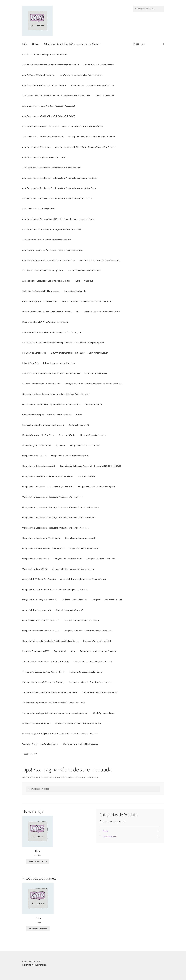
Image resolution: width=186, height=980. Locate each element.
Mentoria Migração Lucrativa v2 (37, 445)
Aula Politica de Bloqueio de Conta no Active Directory (47, 281)
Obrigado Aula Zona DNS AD (35, 569)
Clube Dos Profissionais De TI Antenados (41, 291)
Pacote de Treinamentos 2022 (36, 651)
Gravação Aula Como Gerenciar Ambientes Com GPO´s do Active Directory (56, 394)
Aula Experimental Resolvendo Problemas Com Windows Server (51, 168)
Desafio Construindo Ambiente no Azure (102, 312)
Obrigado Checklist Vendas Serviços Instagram (73, 569)
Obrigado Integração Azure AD (69, 610)
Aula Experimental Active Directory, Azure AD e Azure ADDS (49, 106)
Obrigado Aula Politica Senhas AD (84, 548)
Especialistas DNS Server (96, 373)
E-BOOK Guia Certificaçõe (34, 353)
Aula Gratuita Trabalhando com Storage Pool (43, 270)
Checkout (89, 281)
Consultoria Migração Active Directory (40, 301)
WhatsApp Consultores (104, 713)
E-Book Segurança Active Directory (59, 363)
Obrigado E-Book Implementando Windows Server (83, 579)
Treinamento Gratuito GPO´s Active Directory (43, 682)
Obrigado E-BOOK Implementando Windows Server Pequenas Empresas (55, 589)
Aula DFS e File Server (104, 96)
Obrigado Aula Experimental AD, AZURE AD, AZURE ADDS (48, 486)
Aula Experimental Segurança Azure (39, 209)
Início (25, 44)
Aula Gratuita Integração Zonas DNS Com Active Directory (49, 260)
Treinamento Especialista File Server (86, 672)
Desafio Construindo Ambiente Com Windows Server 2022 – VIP (51, 312)
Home (79, 415)
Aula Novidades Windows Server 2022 (84, 270)
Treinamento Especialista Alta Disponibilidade (43, 672)
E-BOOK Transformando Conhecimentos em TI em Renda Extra (51, 373)
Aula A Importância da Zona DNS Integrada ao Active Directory (72, 44)
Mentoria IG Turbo (67, 435)
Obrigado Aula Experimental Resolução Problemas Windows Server (53, 497)
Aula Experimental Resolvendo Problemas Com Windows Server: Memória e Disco (59, 188)
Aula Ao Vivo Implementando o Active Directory (81, 75)
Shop (73, 651)
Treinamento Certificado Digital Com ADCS (93, 661)
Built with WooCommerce (34, 965)
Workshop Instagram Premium (36, 723)
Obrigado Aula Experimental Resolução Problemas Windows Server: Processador (59, 517)
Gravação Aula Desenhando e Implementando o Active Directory (51, 404)
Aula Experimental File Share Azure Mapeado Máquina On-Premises (86, 147)
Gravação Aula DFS (93, 404)
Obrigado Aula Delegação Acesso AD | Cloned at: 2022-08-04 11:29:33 (90, 466)
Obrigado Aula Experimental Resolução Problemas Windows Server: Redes (56, 528)
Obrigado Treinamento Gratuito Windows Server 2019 (88, 631)
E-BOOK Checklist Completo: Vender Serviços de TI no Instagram (52, 332)
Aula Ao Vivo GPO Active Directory (99, 65)
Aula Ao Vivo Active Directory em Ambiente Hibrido (45, 54)
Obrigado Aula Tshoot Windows (101, 559)
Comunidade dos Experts (75, 291)
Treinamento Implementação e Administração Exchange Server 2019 (54, 703)
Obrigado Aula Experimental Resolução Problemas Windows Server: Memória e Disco (61, 507)
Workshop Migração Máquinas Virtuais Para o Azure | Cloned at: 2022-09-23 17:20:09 (60, 733)
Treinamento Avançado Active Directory (98, 651)
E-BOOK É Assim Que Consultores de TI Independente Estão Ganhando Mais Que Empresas (63, 343)
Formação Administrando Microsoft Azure (41, 384)
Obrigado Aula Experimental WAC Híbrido (41, 538)
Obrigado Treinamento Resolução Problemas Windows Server (50, 641)
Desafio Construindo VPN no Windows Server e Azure (46, 322)
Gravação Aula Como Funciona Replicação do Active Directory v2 (94, 384)
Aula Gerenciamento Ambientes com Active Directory (46, 240)
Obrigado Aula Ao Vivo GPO (34, 456)
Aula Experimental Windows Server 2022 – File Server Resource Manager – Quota (58, 219)
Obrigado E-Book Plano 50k (74, 600)
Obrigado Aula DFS (86, 476)
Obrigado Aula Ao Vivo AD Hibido (85, 445)
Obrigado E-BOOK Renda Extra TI (107, 600)
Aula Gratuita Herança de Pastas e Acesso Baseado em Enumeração (53, 250)
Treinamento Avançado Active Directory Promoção (45, 661)
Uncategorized (110, 836)
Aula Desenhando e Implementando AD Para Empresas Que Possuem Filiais (56, 96)
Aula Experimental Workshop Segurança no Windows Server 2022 (52, 229)
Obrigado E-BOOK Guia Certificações (39, 579)
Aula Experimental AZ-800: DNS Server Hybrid (43, 137)
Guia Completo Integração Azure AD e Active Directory (47, 415)
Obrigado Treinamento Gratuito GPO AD (41, 631)
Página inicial (60, 651)
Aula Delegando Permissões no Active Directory (92, 85)
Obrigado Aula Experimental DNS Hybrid (96, 486)
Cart (78, 281)
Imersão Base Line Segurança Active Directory (43, 425)
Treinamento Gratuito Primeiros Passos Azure (90, 682)
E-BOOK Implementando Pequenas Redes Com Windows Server (79, 353)
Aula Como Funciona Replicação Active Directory (44, 85)
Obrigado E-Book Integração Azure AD (40, 600)
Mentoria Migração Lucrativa (93, 435)
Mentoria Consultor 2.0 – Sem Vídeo (38, 435)
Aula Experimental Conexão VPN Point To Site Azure (91, 137)
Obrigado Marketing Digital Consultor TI (41, 620)
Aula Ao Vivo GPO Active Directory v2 (39, 75)
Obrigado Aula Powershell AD (36, 559)
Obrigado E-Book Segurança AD (37, 610)
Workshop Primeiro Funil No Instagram (81, 744)
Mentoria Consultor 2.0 (79, 425)
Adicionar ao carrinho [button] (38, 861)
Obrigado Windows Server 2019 (97, 641)
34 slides (35, 44)
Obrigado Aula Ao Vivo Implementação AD (70, 456)
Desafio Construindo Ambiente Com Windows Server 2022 (87, 301)
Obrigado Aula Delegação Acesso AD (39, 466)
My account (61, 445)
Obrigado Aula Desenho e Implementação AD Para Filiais (48, 476)
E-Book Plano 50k (30, 363)
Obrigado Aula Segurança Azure (68, 559)
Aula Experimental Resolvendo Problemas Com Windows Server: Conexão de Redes (60, 178)
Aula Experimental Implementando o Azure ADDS (45, 157)
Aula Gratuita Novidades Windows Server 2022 (100, 260)
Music (105, 831)
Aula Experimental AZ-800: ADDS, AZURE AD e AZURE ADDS (49, 116)
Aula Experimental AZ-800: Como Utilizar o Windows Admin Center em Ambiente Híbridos (63, 126)
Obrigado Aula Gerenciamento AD (80, 538)
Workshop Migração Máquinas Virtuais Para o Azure (78, 723)
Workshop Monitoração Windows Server (40, 744)
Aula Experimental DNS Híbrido (36, 147)
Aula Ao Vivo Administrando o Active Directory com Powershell (51, 65)
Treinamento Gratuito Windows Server (100, 692)
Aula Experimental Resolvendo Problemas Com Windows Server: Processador (57, 198)
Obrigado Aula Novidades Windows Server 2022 (43, 548)
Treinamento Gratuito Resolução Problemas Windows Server (50, 692)
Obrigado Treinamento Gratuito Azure (81, 620)
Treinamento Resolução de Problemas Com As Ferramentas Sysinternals (55, 713)
